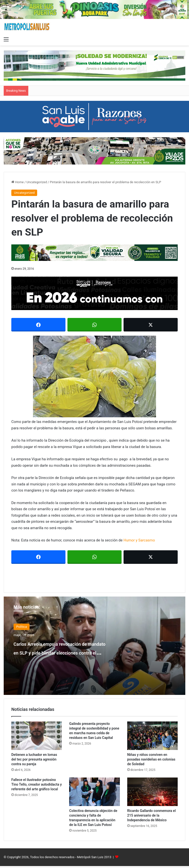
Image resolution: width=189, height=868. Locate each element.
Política (22, 627)
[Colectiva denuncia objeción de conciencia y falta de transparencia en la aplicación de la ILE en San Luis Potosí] (94, 792)
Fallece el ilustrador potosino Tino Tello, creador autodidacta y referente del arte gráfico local (37, 784)
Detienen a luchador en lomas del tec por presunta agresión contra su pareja (34, 759)
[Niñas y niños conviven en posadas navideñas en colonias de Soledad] (152, 736)
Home (17, 182)
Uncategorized (37, 182)
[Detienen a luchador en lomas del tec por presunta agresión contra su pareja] (37, 736)
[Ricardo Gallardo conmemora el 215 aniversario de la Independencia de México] (152, 792)
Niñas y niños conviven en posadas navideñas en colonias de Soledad (151, 759)
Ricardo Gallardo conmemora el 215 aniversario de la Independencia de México (151, 815)
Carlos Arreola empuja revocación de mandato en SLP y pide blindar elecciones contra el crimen (62, 656)
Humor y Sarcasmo (139, 540)
